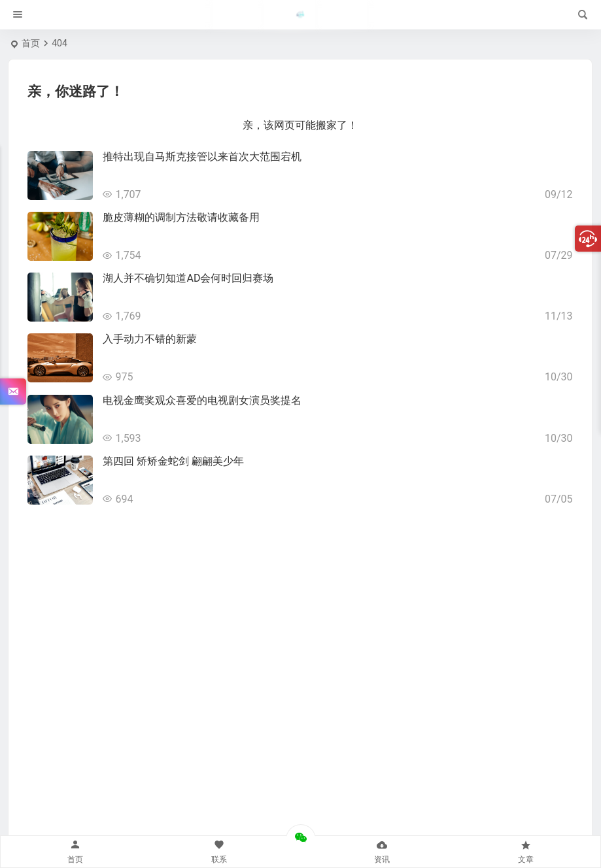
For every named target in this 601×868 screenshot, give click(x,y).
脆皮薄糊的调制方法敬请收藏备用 (181, 217)
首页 (31, 43)
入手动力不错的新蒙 (150, 339)
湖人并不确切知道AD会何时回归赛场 (188, 278)
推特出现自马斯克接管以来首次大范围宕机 (202, 157)
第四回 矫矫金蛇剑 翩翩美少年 (173, 461)
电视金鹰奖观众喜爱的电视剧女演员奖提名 (202, 400)
